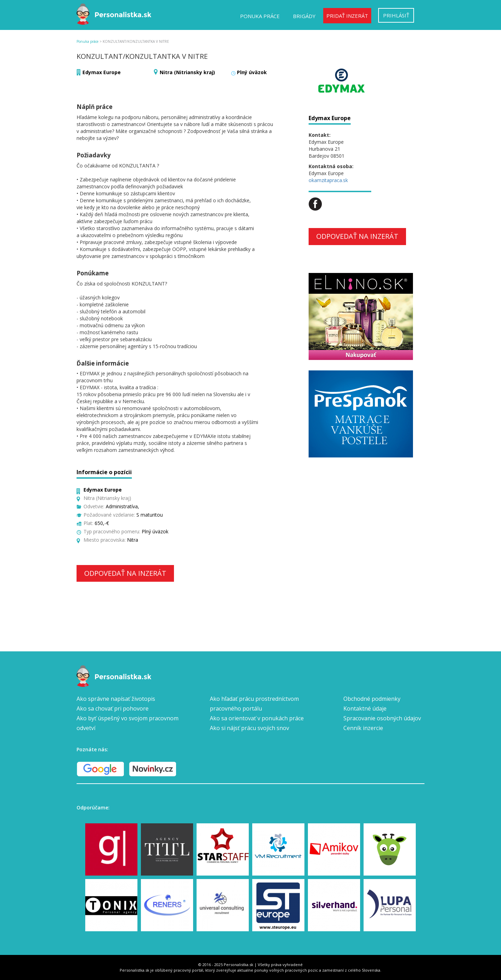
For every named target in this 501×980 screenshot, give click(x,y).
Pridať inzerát (347, 16)
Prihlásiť (396, 15)
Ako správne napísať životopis (116, 699)
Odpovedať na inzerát (125, 573)
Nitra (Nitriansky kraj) (187, 72)
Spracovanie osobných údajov (382, 718)
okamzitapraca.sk (328, 180)
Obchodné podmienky (372, 699)
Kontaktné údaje (365, 708)
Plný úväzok (252, 72)
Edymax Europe (102, 72)
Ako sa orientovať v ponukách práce (257, 718)
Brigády (304, 16)
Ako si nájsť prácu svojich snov (249, 728)
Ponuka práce (260, 16)
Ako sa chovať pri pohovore (113, 708)
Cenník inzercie (363, 728)
